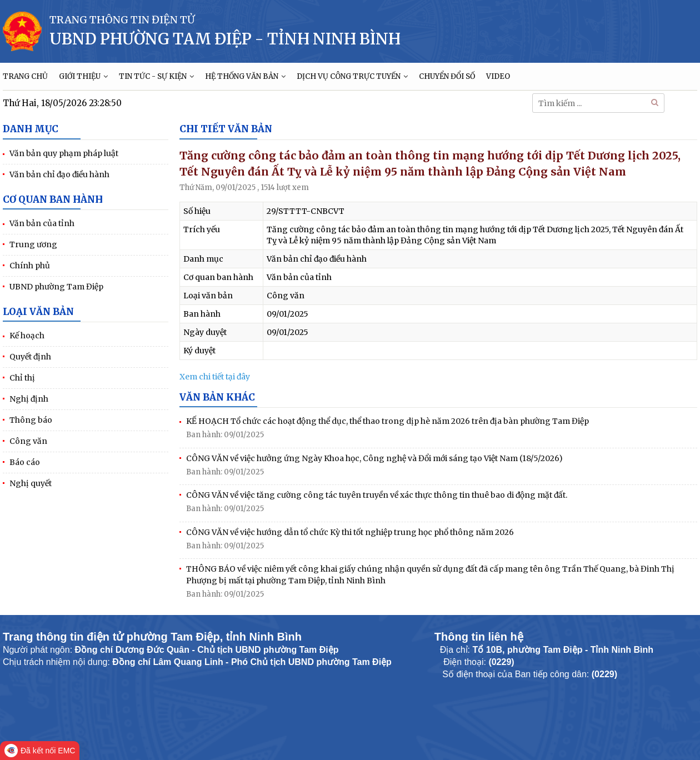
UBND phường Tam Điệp (56, 287)
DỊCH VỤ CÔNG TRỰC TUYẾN (352, 76)
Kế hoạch (27, 336)
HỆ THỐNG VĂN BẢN (245, 76)
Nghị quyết (31, 483)
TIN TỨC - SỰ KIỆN (156, 76)
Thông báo (31, 420)
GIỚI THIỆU (83, 76)
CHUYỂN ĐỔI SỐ (447, 76)
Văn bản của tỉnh (42, 223)
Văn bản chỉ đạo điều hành (59, 174)
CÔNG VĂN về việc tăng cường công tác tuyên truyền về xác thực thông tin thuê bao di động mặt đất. (377, 495)
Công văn (28, 441)
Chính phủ (30, 266)
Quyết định (30, 357)
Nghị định (29, 399)
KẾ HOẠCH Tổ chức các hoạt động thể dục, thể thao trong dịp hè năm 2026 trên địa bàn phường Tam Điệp (387, 421)
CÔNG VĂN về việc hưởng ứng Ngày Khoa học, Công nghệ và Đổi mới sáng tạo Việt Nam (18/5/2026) (374, 458)
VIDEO (498, 76)
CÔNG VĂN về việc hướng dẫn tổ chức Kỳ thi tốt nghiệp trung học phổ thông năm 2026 (350, 532)
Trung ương (33, 244)
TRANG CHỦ (25, 76)
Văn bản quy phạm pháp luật (64, 153)
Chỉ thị (22, 378)
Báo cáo (25, 462)
